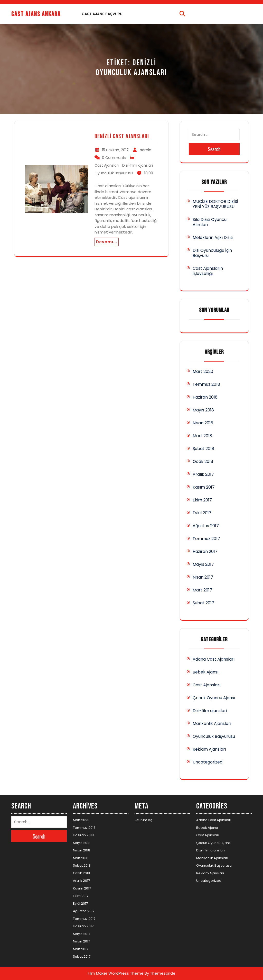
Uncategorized (208, 762)
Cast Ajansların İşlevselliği (208, 271)
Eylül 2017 (202, 513)
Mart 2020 (203, 371)
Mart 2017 (202, 590)
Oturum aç (143, 820)
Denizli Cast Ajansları (122, 136)
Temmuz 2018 (206, 384)
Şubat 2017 (203, 603)
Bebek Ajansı (205, 672)
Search (214, 149)
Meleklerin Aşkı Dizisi (213, 237)
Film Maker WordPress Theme (116, 973)
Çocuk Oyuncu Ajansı (214, 698)
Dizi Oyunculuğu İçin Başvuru (212, 253)
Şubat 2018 (203, 449)
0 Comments (114, 158)
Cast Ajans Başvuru (102, 14)
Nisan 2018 (203, 423)
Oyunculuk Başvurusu (114, 173)
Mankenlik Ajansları (212, 723)
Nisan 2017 (203, 577)
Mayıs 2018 (203, 410)
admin (145, 150)
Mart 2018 (202, 436)
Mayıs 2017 (203, 564)
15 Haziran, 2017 (115, 150)
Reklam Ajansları (209, 749)
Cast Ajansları (107, 165)
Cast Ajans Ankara (36, 14)
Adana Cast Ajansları (214, 659)
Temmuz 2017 (206, 539)
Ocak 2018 (203, 461)
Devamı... (107, 242)
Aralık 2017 (203, 474)
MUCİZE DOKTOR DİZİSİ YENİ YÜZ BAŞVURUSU (215, 204)
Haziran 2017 (205, 551)
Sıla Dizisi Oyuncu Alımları (210, 222)
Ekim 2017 (202, 500)
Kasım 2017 (204, 487)
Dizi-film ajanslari (138, 165)
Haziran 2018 (205, 397)
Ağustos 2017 (206, 526)
